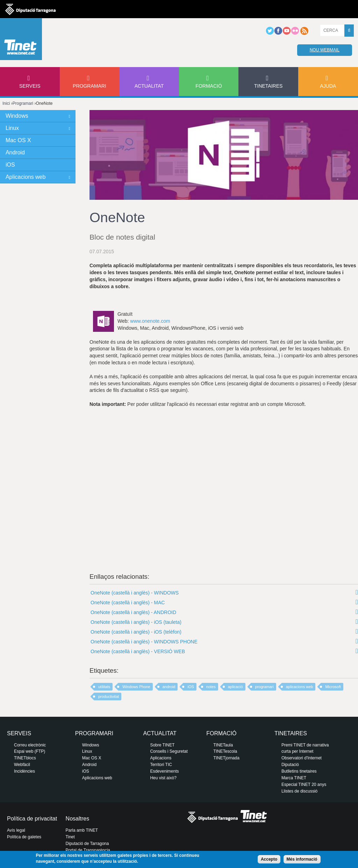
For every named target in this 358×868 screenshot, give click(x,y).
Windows (17, 116)
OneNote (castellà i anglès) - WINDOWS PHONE (144, 642)
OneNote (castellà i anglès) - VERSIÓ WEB (138, 651)
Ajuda (328, 86)
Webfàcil (22, 765)
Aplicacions (161, 758)
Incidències (24, 771)
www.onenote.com (150, 321)
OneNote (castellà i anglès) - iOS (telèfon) (136, 632)
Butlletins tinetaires (299, 771)
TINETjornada (226, 758)
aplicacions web (300, 687)
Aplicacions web (26, 177)
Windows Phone (136, 687)
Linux (12, 128)
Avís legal (16, 830)
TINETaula (223, 745)
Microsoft (333, 687)
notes (211, 687)
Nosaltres (78, 819)
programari (264, 687)
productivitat (109, 696)
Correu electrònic (30, 745)
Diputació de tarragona (30, 9)
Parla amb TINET (82, 830)
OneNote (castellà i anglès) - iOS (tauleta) (136, 622)
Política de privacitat (32, 819)
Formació (209, 86)
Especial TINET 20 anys (304, 785)
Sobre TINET (162, 745)
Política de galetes (24, 837)
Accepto (269, 859)
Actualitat (149, 86)
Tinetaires (268, 86)
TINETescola (225, 751)
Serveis (30, 86)
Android (15, 152)
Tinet (70, 837)
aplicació (235, 687)
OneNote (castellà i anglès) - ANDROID (133, 612)
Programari (89, 86)
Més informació (302, 859)
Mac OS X (18, 140)
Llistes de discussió (299, 791)
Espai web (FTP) (30, 751)
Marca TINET (294, 778)
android (169, 687)
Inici (6, 103)
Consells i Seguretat (169, 751)
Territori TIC (161, 765)
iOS (191, 687)
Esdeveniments (164, 771)
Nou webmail (325, 50)
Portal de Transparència (88, 850)
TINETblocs (25, 758)
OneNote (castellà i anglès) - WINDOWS (135, 593)
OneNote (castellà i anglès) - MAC (128, 603)
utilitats (104, 687)
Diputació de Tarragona (87, 844)
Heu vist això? (163, 778)
